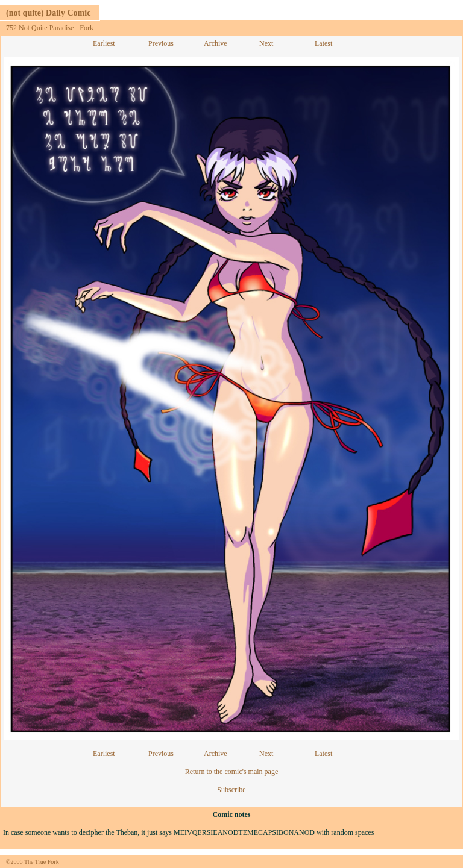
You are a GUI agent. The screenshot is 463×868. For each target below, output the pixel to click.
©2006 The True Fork (33, 862)
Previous (161, 43)
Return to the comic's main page (231, 772)
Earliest (104, 43)
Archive (216, 43)
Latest (323, 43)
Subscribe (231, 790)
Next (266, 43)
